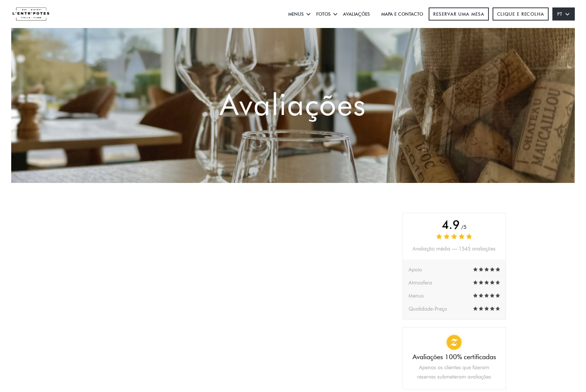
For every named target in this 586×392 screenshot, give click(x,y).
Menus (299, 14)
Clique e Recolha (521, 14)
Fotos (327, 14)
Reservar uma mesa (459, 14)
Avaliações (357, 14)
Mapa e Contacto (402, 14)
